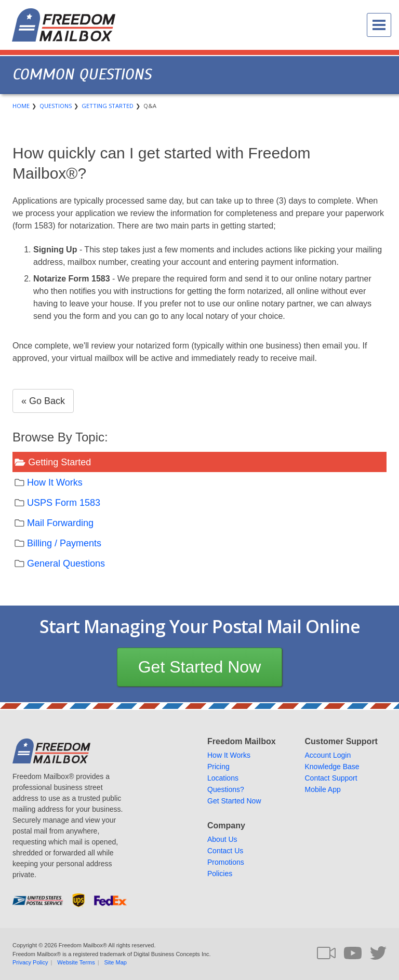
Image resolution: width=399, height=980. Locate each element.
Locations (223, 778)
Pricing (218, 767)
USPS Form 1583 (64, 503)
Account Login (328, 755)
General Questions (66, 563)
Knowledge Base (332, 767)
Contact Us (225, 851)
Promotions (226, 862)
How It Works (55, 482)
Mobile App (323, 789)
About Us (222, 839)
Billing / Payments (64, 543)
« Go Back (43, 401)
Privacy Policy (30, 962)
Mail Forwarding (60, 523)
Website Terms (76, 962)
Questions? (226, 789)
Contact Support (331, 778)
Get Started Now (200, 667)
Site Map (116, 962)
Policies (220, 874)
